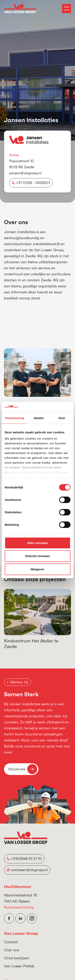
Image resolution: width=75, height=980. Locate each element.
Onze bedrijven (17, 958)
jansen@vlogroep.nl (25, 173)
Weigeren (37, 569)
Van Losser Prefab (19, 966)
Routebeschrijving (19, 907)
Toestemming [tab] (14, 418)
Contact (11, 942)
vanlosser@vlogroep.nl (29, 870)
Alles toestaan (37, 543)
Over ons (11, 950)
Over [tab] (62, 418)
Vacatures (23, 769)
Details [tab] (39, 418)
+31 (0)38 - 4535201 (33, 183)
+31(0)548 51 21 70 (26, 859)
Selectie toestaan (37, 556)
